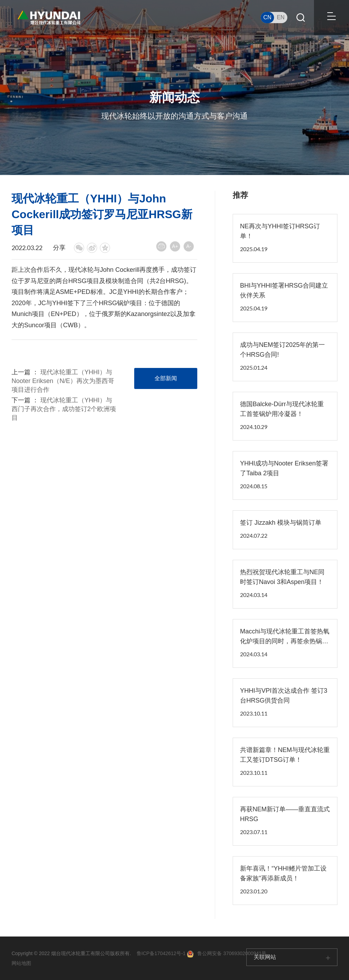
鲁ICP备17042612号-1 (161, 953)
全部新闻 (166, 378)
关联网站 (292, 957)
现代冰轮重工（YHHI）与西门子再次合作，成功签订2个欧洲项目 (64, 409)
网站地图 (21, 963)
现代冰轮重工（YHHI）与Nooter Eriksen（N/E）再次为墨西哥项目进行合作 (63, 381)
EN (281, 17)
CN (267, 17)
